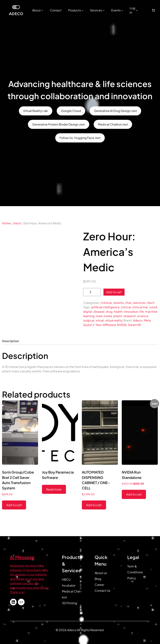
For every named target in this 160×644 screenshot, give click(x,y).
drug (109, 312)
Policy (132, 578)
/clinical (106, 303)
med (99, 316)
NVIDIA (122, 325)
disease (99, 312)
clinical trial (140, 307)
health (118, 312)
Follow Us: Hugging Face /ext (80, 138)
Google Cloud (71, 111)
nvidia (108, 316)
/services (139, 303)
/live (128, 303)
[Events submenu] (122, 10)
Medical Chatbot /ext (113, 124)
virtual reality (114, 320)
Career (99, 585)
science (143, 316)
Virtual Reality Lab (35, 111)
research (130, 316)
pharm (118, 316)
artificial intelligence (105, 307)
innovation (131, 312)
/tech (17, 223)
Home (6, 223)
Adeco (138, 320)
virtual (100, 320)
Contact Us (102, 591)
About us (101, 573)
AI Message (22, 557)
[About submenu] (42, 10)
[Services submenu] (104, 10)
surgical (89, 320)
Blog (98, 579)
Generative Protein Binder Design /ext (58, 124)
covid (153, 307)
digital (88, 312)
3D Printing (70, 603)
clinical (126, 307)
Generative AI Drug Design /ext (115, 111)
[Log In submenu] (137, 10)
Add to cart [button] (14, 505)
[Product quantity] (92, 292)
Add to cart (114, 292)
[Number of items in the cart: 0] (153, 10)
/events (118, 303)
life (142, 312)
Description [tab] (10, 341)
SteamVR (134, 325)
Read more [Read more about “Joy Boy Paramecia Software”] (54, 489)
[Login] (144, 10)
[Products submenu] (83, 10)
